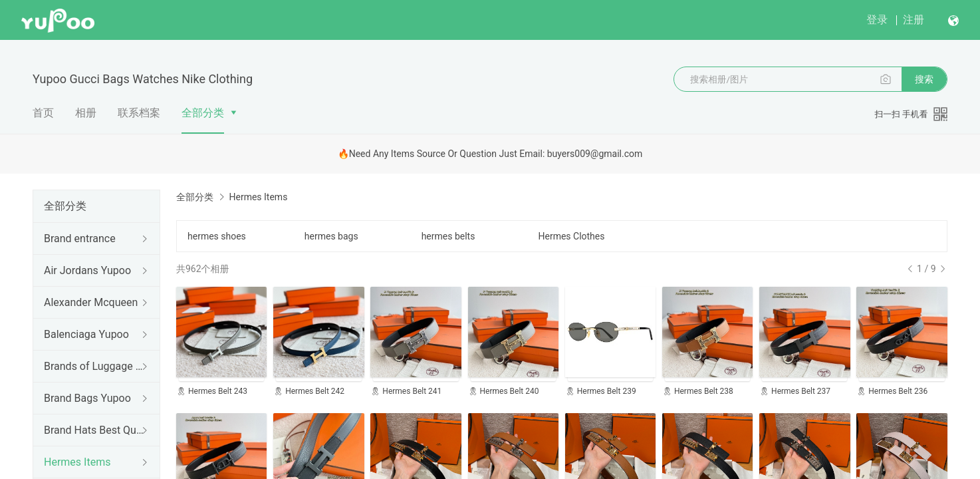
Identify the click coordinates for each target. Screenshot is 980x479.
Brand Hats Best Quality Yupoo (94, 430)
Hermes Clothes (571, 236)
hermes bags (331, 236)
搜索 (924, 79)
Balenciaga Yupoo (86, 334)
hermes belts (448, 236)
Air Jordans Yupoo (87, 270)
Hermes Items (77, 462)
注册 (914, 20)
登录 (877, 20)
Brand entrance (80, 239)
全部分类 (203, 113)
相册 (86, 113)
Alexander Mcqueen (91, 302)
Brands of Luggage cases (94, 366)
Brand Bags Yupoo (87, 398)
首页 (43, 113)
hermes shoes (217, 236)
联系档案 (139, 113)
